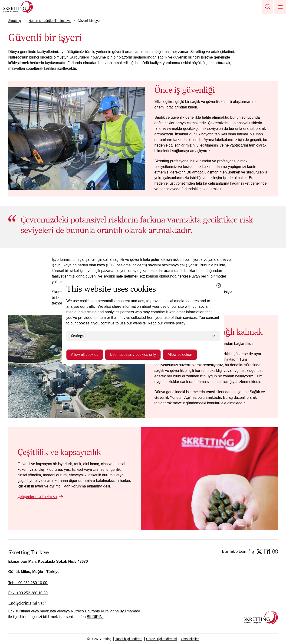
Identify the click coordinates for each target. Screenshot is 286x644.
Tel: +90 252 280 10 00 (28, 583)
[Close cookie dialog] (219, 285)
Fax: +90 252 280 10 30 (28, 593)
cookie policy (175, 323)
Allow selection (180, 355)
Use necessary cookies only (133, 355)
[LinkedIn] (251, 552)
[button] (267, 7)
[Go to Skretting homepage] (18, 7)
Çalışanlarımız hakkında (38, 496)
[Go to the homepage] (261, 617)
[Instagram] (275, 552)
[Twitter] (259, 552)
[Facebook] (267, 552)
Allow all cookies (85, 355)
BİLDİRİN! (95, 617)
